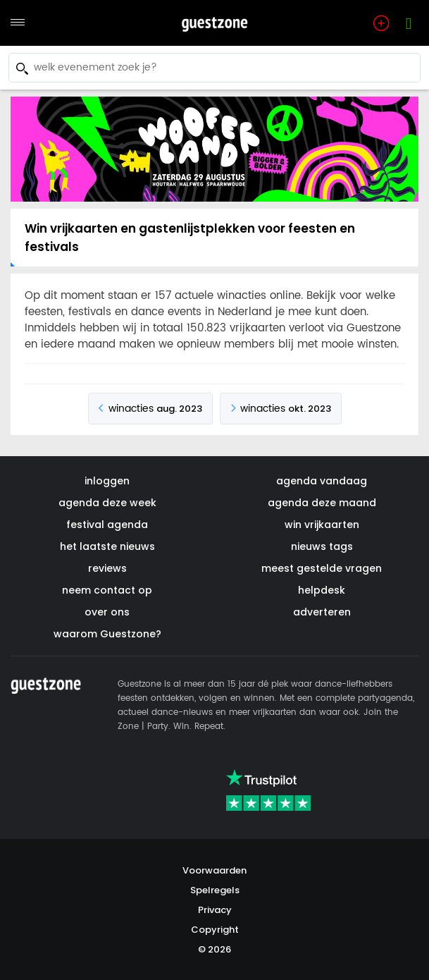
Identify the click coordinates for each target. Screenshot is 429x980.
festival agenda (107, 525)
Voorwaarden (214, 870)
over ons (107, 612)
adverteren (322, 612)
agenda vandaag (322, 481)
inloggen (107, 481)
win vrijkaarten (322, 525)
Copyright (215, 930)
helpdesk (322, 590)
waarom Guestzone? (107, 634)
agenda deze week (107, 503)
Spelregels (215, 890)
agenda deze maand (322, 503)
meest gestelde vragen (322, 568)
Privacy (215, 910)
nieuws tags (322, 546)
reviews (107, 568)
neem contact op (107, 590)
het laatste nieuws (107, 546)
